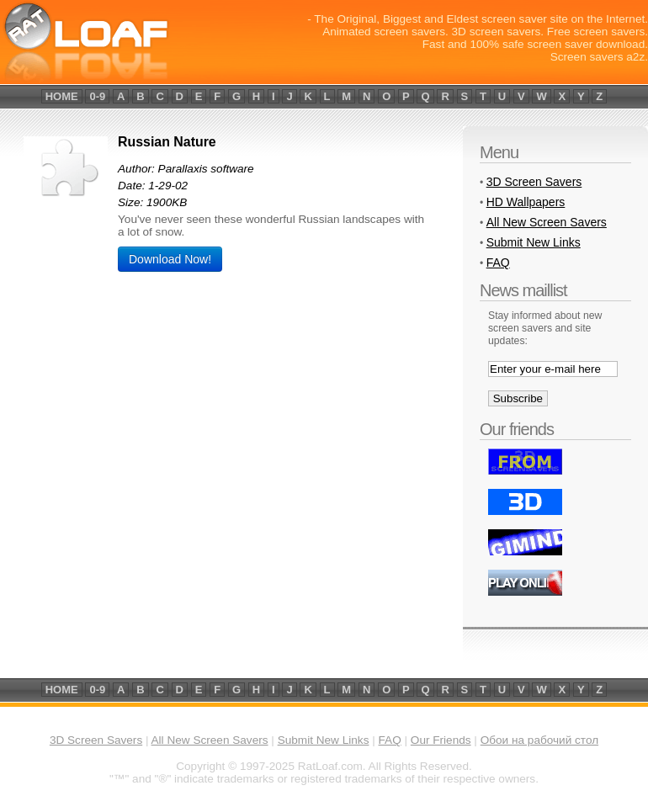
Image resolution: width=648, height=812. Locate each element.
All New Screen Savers (547, 222)
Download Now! (170, 259)
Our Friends (441, 740)
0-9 (97, 96)
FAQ (498, 263)
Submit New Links (534, 242)
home (62, 96)
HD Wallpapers (526, 202)
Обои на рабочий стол (539, 740)
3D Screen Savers (534, 182)
